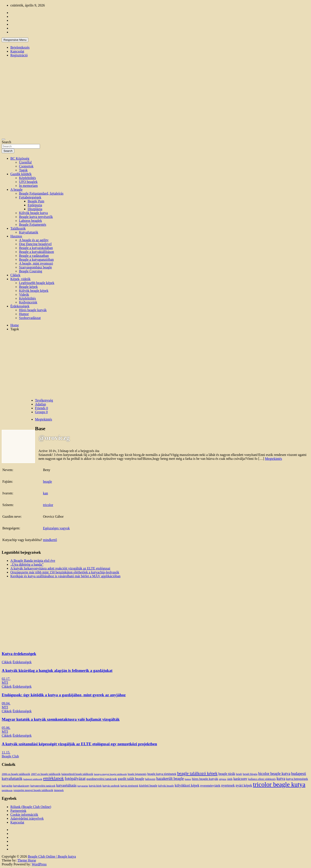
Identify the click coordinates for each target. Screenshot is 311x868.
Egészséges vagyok (56, 528)
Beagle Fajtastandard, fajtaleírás (41, 193)
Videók (24, 294)
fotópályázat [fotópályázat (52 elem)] (75, 778)
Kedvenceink (28, 302)
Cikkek (15, 275)
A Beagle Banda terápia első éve (33, 561)
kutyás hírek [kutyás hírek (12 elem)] (95, 786)
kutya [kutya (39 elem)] (281, 779)
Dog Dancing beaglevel (35, 244)
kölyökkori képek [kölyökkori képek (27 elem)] (187, 785)
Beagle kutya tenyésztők (36, 217)
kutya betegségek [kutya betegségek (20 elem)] (297, 779)
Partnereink (18, 811)
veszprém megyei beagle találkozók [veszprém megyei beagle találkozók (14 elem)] (33, 790)
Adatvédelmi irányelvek (27, 818)
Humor (24, 314)
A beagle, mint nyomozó (36, 263)
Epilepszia (35, 205)
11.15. (6, 752)
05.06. (6, 728)
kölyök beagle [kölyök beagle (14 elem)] (166, 786)
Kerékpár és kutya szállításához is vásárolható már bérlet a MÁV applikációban (65, 576)
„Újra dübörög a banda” (27, 564)
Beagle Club (10, 756)
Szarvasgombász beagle (35, 267)
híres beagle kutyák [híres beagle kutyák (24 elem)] (205, 779)
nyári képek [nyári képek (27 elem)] (244, 785)
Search (6, 142)
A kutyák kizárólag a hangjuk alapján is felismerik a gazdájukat (57, 670)
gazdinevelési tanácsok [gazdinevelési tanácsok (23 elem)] (102, 779)
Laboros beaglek (30, 221)
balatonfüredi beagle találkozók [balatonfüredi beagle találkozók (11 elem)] (77, 774)
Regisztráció (19, 55)
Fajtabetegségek (30, 197)
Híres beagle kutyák (33, 310)
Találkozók (18, 228)
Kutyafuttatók (29, 232)
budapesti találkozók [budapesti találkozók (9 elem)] (33, 779)
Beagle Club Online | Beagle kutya (52, 856)
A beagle (16, 190)
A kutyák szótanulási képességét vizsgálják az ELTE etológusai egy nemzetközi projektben (79, 744)
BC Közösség (20, 158)
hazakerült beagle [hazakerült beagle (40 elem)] (170, 779)
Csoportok (26, 166)
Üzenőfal (25, 162)
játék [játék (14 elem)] (230, 779)
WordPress (39, 864)
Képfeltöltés (27, 178)
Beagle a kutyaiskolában (36, 248)
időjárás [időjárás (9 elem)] (223, 779)
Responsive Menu (15, 40)
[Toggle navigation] (3, 139)
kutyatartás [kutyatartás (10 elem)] (83, 786)
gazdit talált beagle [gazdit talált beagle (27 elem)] (131, 779)
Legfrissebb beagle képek (37, 283)
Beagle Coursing (31, 271)
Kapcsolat (17, 51)
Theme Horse (27, 860)
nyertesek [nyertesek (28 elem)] (228, 785)
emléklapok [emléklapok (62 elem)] (54, 778)
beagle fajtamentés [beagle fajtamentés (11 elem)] (137, 774)
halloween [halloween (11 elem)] (150, 779)
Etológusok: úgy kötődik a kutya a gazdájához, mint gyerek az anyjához (64, 695)
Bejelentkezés (20, 47)
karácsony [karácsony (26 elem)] (240, 779)
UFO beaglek (28, 182)
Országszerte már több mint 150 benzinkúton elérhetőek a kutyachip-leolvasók (65, 572)
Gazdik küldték (21, 174)
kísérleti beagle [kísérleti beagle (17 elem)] (148, 786)
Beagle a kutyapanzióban (36, 259)
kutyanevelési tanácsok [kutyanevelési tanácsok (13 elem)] (43, 786)
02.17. (6, 679)
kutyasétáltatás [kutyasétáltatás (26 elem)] (67, 785)
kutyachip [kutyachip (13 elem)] (7, 786)
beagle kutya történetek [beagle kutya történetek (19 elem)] (162, 774)
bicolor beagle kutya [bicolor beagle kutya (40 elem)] (274, 774)
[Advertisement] (155, 365)
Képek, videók (20, 279)
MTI (5, 683)
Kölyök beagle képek (34, 291)
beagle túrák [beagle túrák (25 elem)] (227, 774)
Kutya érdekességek (19, 654)
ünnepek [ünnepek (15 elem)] (59, 790)
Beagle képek (28, 287)
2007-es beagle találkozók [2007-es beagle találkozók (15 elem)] (46, 774)
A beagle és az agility (34, 240)
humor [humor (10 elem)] (188, 779)
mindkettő (50, 540)
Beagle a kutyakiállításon (36, 252)
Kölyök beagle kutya (33, 213)
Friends (41, 408)
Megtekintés (274, 459)
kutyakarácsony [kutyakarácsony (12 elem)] (21, 786)
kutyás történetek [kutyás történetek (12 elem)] (129, 786)
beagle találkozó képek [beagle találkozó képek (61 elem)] (197, 773)
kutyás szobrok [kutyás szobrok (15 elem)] (111, 786)
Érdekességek (20, 306)
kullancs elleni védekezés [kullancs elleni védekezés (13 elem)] (262, 779)
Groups (41, 412)
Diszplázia (35, 209)
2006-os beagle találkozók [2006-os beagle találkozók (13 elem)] (16, 774)
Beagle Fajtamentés (33, 225)
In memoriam (28, 186)
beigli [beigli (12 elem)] (239, 774)
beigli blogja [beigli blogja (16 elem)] (250, 774)
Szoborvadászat (30, 318)
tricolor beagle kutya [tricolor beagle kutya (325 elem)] (279, 784)
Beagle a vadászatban (34, 256)
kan (45, 493)
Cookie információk (24, 815)
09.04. (6, 703)
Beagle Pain (36, 201)
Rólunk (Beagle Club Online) (31, 807)
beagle (48, 482)
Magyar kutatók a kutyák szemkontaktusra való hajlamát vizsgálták (61, 719)
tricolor (48, 505)
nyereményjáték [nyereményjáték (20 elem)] (210, 785)
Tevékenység (44, 400)
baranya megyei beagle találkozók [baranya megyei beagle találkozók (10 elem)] (110, 774)
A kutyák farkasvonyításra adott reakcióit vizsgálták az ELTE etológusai (60, 568)
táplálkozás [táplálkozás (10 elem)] (7, 790)
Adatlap (40, 404)
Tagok (23, 170)
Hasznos (16, 236)
